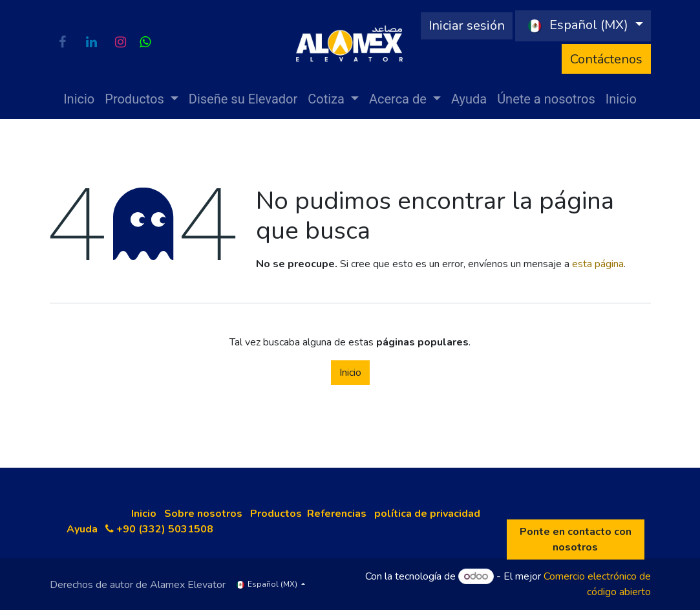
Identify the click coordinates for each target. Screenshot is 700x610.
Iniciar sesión (467, 26)
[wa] (145, 42)
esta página (598, 264)
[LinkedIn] (92, 42)
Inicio (350, 373)
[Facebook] (63, 42)
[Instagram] (121, 42)
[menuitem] (79, 99)
